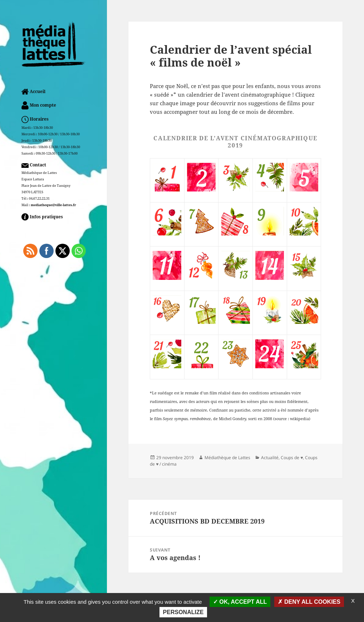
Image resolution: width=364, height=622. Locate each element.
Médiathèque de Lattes (227, 458)
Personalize (183, 612)
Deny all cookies (309, 602)
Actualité (270, 458)
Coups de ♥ (292, 458)
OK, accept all (240, 602)
